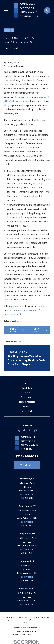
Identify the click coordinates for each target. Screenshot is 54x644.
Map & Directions (27, 494)
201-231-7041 (27, 580)
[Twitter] (30, 431)
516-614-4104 (27, 553)
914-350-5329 (27, 526)
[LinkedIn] (18, 431)
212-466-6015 (27, 498)
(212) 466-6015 (27, 456)
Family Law (27, 388)
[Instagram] (36, 431)
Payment (27, 406)
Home (27, 384)
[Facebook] (24, 431)
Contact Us (27, 411)
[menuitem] (15, 634)
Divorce (19, 321)
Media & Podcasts (27, 402)
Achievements (27, 397)
